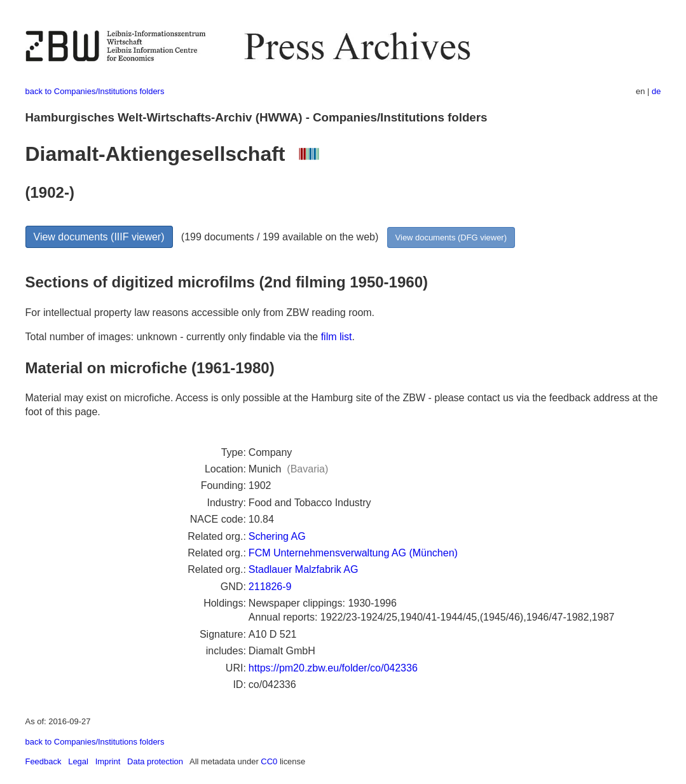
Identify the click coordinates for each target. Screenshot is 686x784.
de (656, 91)
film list (337, 337)
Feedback (44, 761)
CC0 (269, 761)
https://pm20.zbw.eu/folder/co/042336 (333, 668)
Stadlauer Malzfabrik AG (304, 569)
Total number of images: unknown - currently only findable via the (173, 337)
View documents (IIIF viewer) (99, 237)
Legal (78, 761)
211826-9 (270, 587)
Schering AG (277, 536)
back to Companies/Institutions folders (95, 91)
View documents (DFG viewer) (451, 237)
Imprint (108, 761)
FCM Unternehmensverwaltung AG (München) (353, 553)
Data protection (155, 761)
